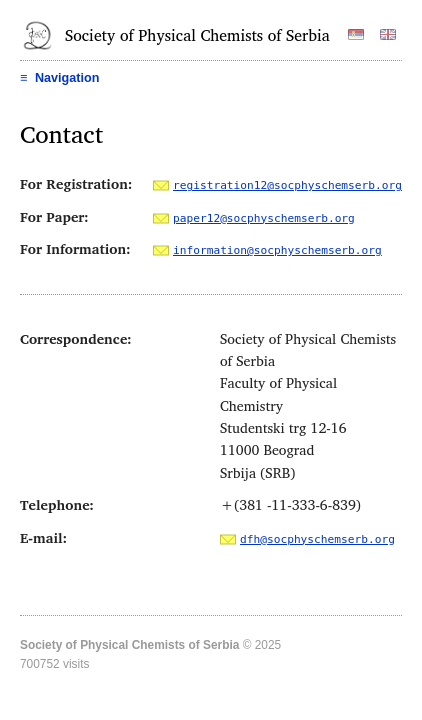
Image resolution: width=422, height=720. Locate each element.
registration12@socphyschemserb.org (287, 185)
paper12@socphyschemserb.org (264, 218)
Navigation (59, 78)
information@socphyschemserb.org (277, 250)
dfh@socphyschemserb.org (317, 539)
